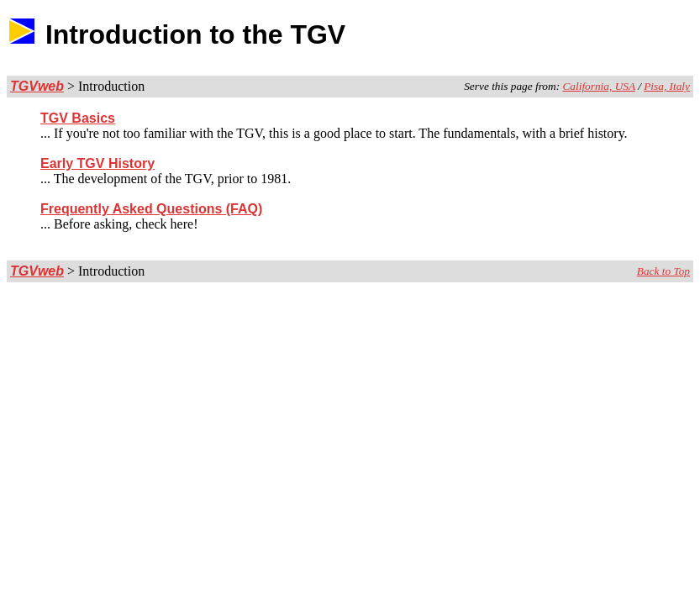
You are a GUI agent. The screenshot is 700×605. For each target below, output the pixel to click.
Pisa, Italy (667, 86)
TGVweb (37, 86)
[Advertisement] (592, 34)
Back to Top (663, 271)
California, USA (598, 86)
